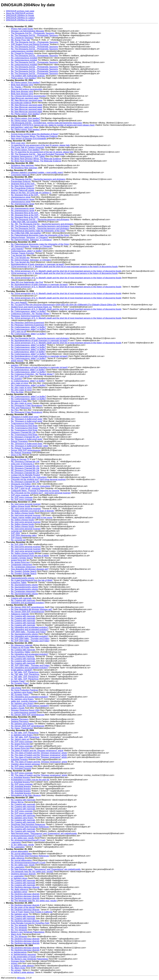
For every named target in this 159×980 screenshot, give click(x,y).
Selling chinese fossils (21, 506)
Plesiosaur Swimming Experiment (26, 316)
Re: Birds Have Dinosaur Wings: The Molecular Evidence (36, 159)
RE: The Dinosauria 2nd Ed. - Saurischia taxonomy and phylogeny (40, 220)
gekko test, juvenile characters (24, 701)
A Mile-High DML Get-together (24, 222)
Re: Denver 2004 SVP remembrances (28, 607)
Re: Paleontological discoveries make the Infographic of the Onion (40, 235)
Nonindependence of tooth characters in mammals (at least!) (38, 264)
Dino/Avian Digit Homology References (28, 824)
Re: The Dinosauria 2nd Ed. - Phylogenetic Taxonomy (35, 35)
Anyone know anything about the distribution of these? (35, 134)
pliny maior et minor (20, 383)
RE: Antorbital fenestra (21, 786)
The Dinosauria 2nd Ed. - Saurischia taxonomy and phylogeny (38, 179)
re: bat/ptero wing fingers (22, 692)
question (15, 365)
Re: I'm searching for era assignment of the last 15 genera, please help (42, 152)
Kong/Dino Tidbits (19, 582)
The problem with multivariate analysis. (28, 76)
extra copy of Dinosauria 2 (22, 464)
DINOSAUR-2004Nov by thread (20, 15)
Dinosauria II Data (19, 401)
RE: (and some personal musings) (26, 509)
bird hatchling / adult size (22, 127)
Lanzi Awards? (17, 249)
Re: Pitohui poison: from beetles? (26, 82)
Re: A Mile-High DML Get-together (26, 233)
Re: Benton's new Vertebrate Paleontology (30, 959)
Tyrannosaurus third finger (22, 423)
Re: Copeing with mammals (23, 600)
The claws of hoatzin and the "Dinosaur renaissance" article (37, 751)
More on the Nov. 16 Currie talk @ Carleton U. (31, 193)
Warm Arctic (16, 934)
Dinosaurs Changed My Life (23, 432)
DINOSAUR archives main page (20, 11)
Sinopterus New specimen (22, 165)
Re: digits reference (20, 889)
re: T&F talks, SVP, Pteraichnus (25, 672)
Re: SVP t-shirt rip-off (20, 376)
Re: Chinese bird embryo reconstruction (28, 96)
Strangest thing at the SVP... (23, 184)
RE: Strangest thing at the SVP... (25, 215)
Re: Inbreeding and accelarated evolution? (30, 627)
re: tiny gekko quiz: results (22, 838)
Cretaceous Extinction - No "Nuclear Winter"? (31, 314)
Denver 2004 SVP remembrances (26, 450)
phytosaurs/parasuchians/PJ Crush (26, 836)
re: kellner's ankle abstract (22, 966)
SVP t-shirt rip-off (18, 332)
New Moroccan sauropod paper (25, 98)
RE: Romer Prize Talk (20, 40)
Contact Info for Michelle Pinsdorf (26, 475)
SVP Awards (16, 538)
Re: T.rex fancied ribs (20, 258)
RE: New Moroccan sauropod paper (27, 100)
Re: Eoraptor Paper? (20, 683)
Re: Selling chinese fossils (22, 513)
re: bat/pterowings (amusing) (24, 954)
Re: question (17, 379)
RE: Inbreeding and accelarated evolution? (30, 630)
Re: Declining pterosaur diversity (25, 887)
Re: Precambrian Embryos (23, 188)
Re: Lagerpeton (18, 847)
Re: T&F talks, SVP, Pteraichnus (25, 674)
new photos (16, 688)
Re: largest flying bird (20, 562)
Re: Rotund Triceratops (21, 448)
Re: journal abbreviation (21, 854)
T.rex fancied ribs (18, 255)
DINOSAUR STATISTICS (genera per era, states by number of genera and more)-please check (53, 125)
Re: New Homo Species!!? (23, 186)
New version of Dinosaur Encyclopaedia (29, 138)
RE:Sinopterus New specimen (24, 168)
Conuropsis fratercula (20, 175)
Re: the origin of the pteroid (23, 907)
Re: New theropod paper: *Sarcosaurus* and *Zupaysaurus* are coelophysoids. (46, 869)
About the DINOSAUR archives (20, 13)
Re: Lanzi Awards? (19, 302)
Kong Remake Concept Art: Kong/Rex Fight (30, 923)
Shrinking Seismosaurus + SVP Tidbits (28, 156)
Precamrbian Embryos (21, 181)
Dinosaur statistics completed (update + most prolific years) (37, 172)
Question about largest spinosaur (26, 764)
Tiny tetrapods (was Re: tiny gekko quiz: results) (32, 872)
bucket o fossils (18, 708)
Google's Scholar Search (22, 558)
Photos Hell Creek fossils (22, 29)
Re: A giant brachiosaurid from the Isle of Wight (32, 580)
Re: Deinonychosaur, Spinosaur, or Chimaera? (31, 240)
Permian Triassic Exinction (23, 253)
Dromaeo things (18, 961)
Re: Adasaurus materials (22, 645)
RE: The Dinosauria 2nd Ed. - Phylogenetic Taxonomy (35, 42)
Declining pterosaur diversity (23, 874)
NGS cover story (18, 143)
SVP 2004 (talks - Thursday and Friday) (28, 632)
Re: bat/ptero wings (20, 914)
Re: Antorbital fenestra (21, 789)
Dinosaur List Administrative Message (28, 31)
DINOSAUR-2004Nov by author (20, 20)
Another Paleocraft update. (23, 190)
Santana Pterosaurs (20, 719)
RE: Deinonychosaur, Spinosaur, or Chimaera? (32, 246)
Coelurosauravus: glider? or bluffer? (27, 251)
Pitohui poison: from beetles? (24, 78)
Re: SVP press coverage (22, 497)
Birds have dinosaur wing (22, 85)
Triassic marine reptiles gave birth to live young (32, 518)
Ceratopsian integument (21, 565)
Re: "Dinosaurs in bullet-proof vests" (27, 419)
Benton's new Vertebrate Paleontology (28, 932)
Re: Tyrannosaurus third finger (24, 426)
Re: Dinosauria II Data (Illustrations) (27, 405)
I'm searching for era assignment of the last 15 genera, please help (41, 145)
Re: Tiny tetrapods (19, 925)
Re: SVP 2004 (17, 544)
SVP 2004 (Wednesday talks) (24, 535)
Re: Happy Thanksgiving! (22, 728)
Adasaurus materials (20, 614)
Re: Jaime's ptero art (20, 739)
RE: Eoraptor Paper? (20, 695)
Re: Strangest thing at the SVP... (25, 195)
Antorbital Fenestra (19, 759)
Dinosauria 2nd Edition (21, 484)
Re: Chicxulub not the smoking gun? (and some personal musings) (41, 493)
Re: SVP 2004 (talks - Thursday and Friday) (30, 638)
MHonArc (21, 978)
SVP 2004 (15, 533)
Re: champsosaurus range (23, 199)
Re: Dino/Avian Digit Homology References (30, 827)
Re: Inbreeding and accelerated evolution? (30, 636)
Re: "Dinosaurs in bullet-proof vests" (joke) (30, 446)
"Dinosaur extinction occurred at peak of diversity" (33, 511)
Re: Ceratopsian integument (23, 567)
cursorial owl (16, 531)
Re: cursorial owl (18, 540)
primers (14, 963)
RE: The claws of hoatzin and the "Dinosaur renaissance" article (39, 762)
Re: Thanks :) (17, 87)
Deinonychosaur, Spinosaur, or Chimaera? (30, 237)
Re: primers (16, 970)
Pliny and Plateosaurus (21, 408)
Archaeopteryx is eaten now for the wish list (30, 780)
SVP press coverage (20, 495)
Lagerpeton (16, 842)
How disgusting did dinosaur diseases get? (30, 569)
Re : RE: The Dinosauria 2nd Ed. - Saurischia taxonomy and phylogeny (42, 224)
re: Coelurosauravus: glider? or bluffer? (28, 352)
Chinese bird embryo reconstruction (27, 89)
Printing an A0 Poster (20, 647)
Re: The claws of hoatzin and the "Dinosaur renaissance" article (39, 753)
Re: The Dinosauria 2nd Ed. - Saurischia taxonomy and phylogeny (40, 228)
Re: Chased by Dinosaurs (22, 38)
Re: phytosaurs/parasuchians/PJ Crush (28, 840)
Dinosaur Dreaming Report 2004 (25, 710)
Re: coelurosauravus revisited (24, 58)
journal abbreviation (20, 851)
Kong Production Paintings (23, 656)
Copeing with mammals (21, 598)
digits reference (18, 858)
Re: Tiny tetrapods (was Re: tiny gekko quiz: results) (34, 901)
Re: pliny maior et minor (21, 388)
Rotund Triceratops (19, 441)
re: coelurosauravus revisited (24, 712)
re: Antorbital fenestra (20, 777)
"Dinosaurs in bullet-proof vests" (25, 417)
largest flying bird (18, 560)
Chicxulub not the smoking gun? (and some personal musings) (38, 479)
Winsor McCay (17, 802)
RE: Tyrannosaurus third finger (24, 428)
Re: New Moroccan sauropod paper (27, 107)
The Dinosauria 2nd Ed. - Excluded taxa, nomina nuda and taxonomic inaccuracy (47, 123)
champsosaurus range (21, 197)
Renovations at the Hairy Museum (26, 795)
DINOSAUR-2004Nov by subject (20, 18)
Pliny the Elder (17, 392)
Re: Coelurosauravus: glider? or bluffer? (29, 311)
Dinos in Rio (16, 455)
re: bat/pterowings (19, 952)
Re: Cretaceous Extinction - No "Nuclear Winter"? (33, 374)
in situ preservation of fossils (23, 957)
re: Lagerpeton (17, 876)
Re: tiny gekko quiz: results (23, 865)
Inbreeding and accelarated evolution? (28, 603)
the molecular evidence (21, 103)
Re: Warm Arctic (18, 968)
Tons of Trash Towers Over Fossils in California (32, 912)
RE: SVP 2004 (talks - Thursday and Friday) (30, 665)
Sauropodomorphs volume (23, 578)
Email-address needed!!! (22, 670)
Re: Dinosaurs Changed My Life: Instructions (31, 486)
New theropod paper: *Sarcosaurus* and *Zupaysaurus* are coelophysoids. (44, 833)
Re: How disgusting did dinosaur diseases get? (32, 609)
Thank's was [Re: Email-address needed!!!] (30, 706)
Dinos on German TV (20, 459)
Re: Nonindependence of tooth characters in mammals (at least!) (39, 284)
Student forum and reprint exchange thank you (31, 307)
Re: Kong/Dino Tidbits (21, 652)
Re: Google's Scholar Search (24, 571)
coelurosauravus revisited (22, 51)
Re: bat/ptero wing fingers (22, 699)
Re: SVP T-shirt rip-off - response (26, 488)
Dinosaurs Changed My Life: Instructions (29, 477)
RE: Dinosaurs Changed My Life (25, 461)
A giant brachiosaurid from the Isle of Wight (30, 556)
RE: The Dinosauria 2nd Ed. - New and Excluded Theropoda (38, 154)
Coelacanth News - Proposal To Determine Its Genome (35, 491)
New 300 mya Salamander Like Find (27, 282)
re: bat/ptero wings (19, 878)
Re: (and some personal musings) (26, 504)
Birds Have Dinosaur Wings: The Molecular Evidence (34, 136)
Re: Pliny (15, 410)
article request (17, 361)
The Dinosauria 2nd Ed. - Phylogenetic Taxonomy (33, 33)
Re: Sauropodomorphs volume (24, 585)
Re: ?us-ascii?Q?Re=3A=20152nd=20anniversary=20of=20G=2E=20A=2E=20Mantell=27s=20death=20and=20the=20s (64, 305)
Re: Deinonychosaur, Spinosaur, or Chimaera (31, 260)
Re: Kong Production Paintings (24, 690)
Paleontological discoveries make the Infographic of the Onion (38, 231)
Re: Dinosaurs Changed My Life (25, 437)
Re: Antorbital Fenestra (21, 768)
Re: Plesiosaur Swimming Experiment (28, 323)
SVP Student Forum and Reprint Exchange (30, 44)
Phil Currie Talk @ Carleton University (28, 147)
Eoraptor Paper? (18, 681)
